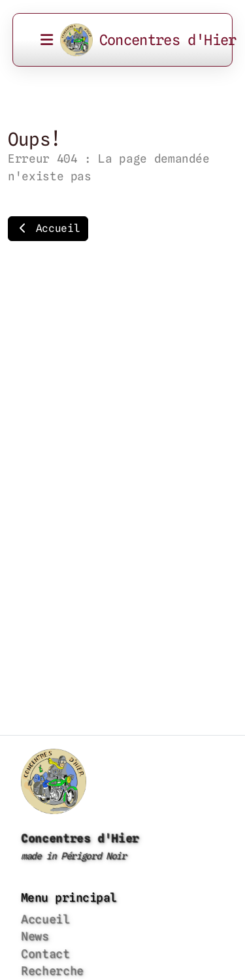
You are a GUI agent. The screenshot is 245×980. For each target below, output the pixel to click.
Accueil (48, 228)
